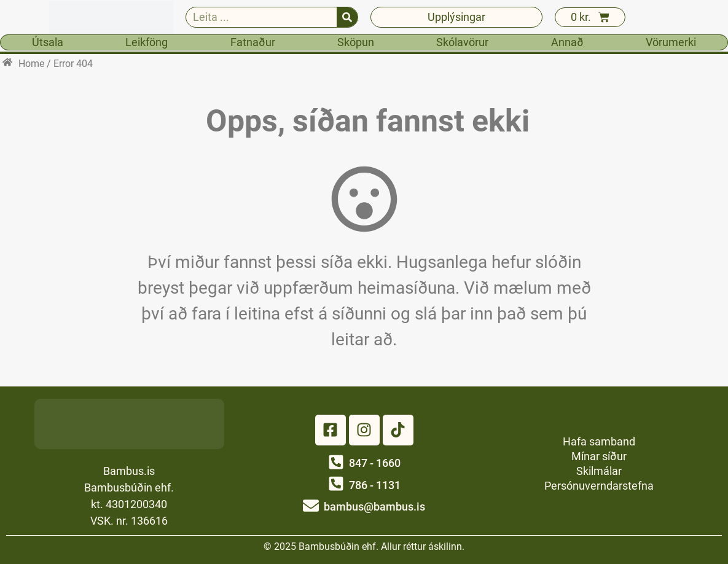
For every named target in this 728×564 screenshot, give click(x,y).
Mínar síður (599, 456)
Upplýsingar (456, 17)
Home (31, 64)
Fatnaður (253, 42)
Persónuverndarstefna (599, 486)
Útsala (48, 42)
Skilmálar (599, 471)
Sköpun (356, 42)
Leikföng (147, 42)
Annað (567, 42)
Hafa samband (599, 441)
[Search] (347, 17)
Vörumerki (671, 42)
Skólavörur (462, 42)
